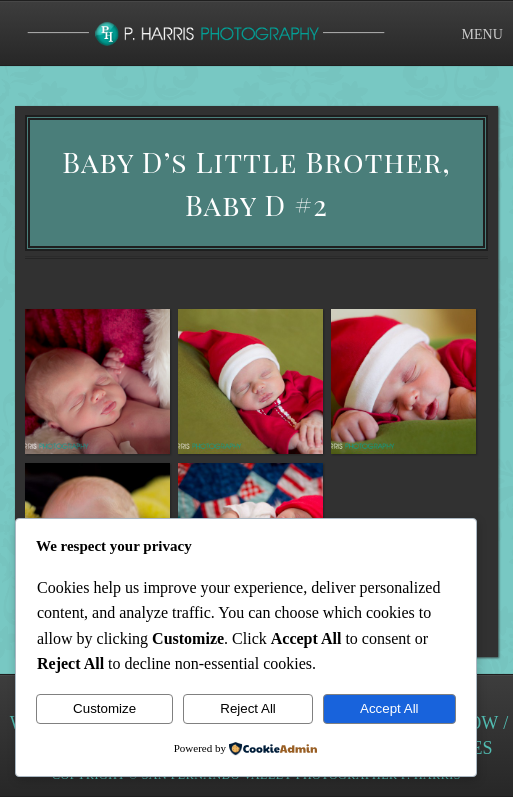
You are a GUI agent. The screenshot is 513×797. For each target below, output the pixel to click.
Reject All (248, 708)
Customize (104, 708)
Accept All (389, 708)
